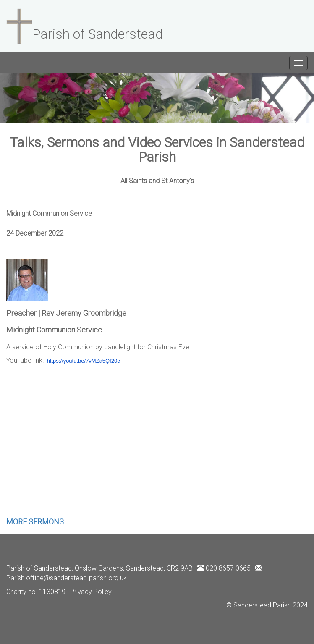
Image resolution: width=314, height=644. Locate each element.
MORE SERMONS (35, 522)
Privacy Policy (91, 592)
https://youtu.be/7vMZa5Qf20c (84, 361)
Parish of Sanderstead (39, 568)
